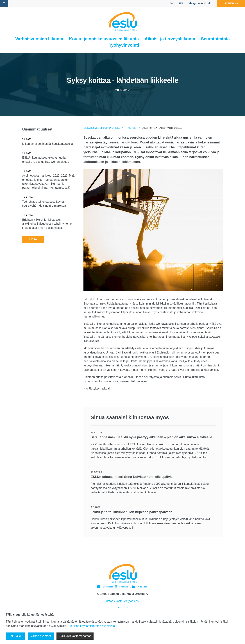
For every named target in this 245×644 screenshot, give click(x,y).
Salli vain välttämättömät (75, 636)
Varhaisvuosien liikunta (39, 39)
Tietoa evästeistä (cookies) (122, 601)
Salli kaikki (15, 636)
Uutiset (133, 128)
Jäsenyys (231, 3)
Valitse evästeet (41, 636)
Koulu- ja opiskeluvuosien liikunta (104, 39)
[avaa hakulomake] (4, 4)
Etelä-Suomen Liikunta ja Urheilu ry (104, 128)
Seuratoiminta (215, 39)
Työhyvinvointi (124, 45)
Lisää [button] (33, 239)
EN (181, 3)
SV (172, 3)
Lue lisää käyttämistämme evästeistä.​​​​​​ (92, 626)
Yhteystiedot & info (200, 3)
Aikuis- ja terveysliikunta (170, 39)
